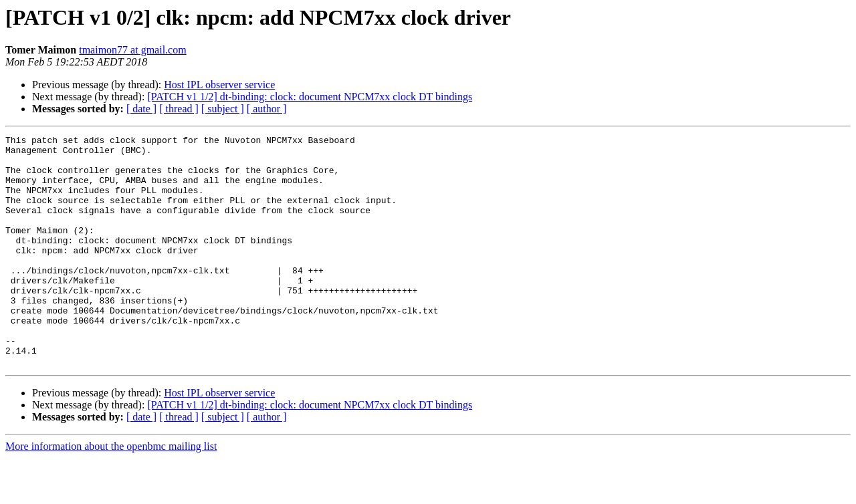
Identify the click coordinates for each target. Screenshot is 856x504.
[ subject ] (223, 109)
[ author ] (267, 109)
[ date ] (141, 109)
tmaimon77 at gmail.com (132, 50)
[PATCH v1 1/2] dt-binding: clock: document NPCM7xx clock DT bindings (310, 97)
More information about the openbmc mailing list (111, 492)
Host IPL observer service (219, 85)
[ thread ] (179, 109)
